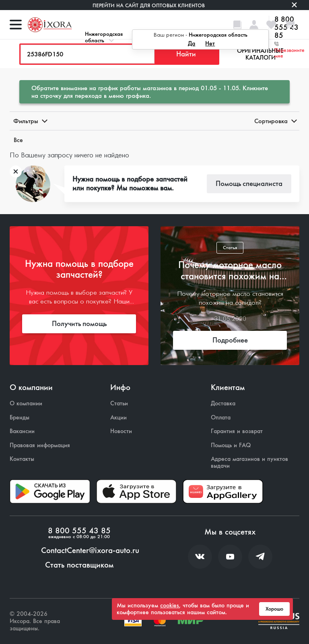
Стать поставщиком (79, 565)
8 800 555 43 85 (79, 531)
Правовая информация (40, 445)
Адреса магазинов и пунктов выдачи (249, 462)
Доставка (223, 404)
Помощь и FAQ (231, 445)
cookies (170, 605)
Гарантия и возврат (237, 431)
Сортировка (275, 121)
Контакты (22, 459)
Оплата (221, 418)
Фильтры (30, 121)
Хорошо (274, 609)
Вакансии (22, 431)
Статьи (119, 404)
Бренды (20, 418)
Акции (118, 418)
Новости (121, 431)
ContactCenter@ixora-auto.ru (90, 551)
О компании (26, 404)
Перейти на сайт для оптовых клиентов (149, 5)
